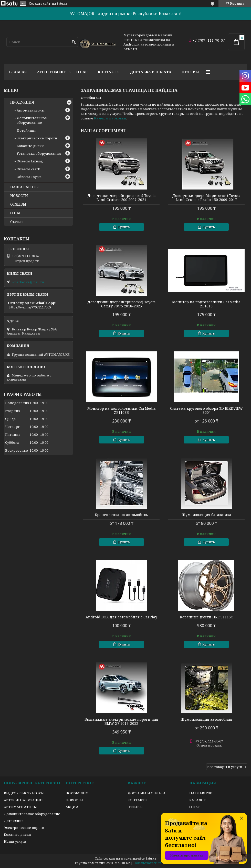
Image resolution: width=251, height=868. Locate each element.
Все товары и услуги (225, 767)
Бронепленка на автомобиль (121, 515)
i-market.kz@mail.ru (28, 282)
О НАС (16, 213)
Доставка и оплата (151, 72)
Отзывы (190, 72)
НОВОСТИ (19, 196)
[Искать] (74, 42)
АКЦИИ (72, 807)
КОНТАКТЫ (138, 800)
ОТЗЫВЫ (18, 204)
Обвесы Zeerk (28, 169)
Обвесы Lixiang (30, 161)
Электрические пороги (37, 138)
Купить (124, 227)
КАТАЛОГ (197, 800)
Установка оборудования (39, 153)
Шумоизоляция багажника (206, 515)
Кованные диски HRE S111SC (206, 617)
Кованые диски (30, 146)
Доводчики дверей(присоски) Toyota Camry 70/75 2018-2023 (122, 304)
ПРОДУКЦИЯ (22, 102)
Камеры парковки (110, 118)
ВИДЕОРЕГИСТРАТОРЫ (24, 793)
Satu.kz (151, 858)
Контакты (109, 72)
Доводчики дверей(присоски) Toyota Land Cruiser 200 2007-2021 (122, 198)
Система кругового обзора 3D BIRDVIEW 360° (206, 410)
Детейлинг (26, 130)
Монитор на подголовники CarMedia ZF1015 (206, 304)
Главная (18, 72)
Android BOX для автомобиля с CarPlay (121, 617)
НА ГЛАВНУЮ (201, 793)
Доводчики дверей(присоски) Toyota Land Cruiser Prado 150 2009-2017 (206, 198)
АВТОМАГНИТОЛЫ (20, 807)
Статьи (17, 222)
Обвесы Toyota (29, 177)
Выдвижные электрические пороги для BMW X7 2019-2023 (121, 721)
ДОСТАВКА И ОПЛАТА (147, 793)
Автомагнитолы (31, 110)
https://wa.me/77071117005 (30, 307)
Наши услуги (15, 841)
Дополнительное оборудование (32, 120)
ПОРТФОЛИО (77, 793)
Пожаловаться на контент (155, 863)
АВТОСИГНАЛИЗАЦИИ (23, 800)
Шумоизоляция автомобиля (206, 719)
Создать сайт (40, 4)
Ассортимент (52, 72)
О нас (82, 72)
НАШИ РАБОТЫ (24, 187)
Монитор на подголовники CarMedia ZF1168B (122, 410)
